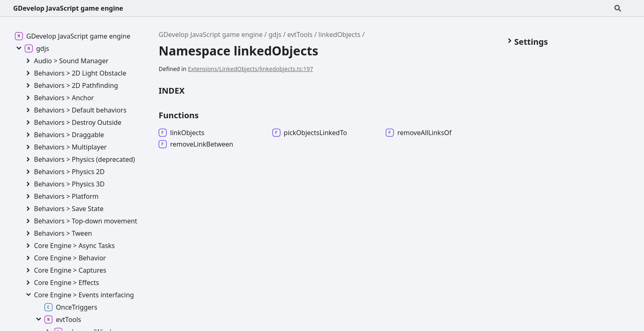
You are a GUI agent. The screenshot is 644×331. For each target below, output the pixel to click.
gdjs (275, 34)
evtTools (300, 34)
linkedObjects (339, 34)
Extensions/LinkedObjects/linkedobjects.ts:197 (251, 69)
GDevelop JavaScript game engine (68, 8)
